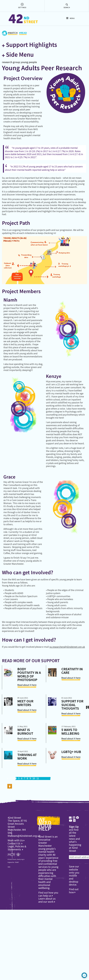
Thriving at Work (27, 757)
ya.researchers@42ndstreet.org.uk (67, 647)
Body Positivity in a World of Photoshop (29, 674)
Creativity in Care (72, 671)
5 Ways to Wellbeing (70, 731)
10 (34, 778)
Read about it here (27, 685)
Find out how (74, 891)
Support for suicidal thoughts (72, 705)
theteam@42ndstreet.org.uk (24, 836)
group (16, 62)
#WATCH (13, 33)
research (7, 62)
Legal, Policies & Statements (17, 848)
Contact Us (14, 843)
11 (38, 778)
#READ (23, 33)
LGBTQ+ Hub (71, 752)
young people (29, 62)
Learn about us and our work (47, 900)
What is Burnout (25, 731)
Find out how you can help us (48, 894)
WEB (9, 867)
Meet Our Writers (25, 703)
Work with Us (16, 840)
